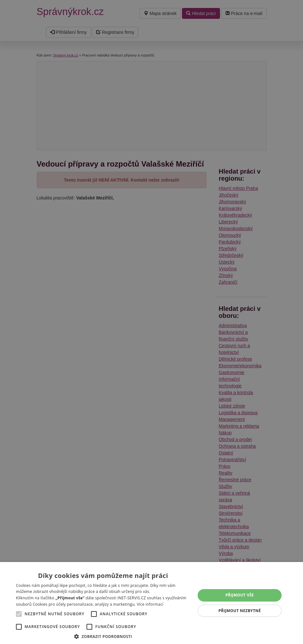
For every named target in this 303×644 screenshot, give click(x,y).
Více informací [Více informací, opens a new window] (150, 604)
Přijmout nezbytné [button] (240, 611)
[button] (103, 636)
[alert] (151, 322)
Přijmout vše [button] (240, 595)
